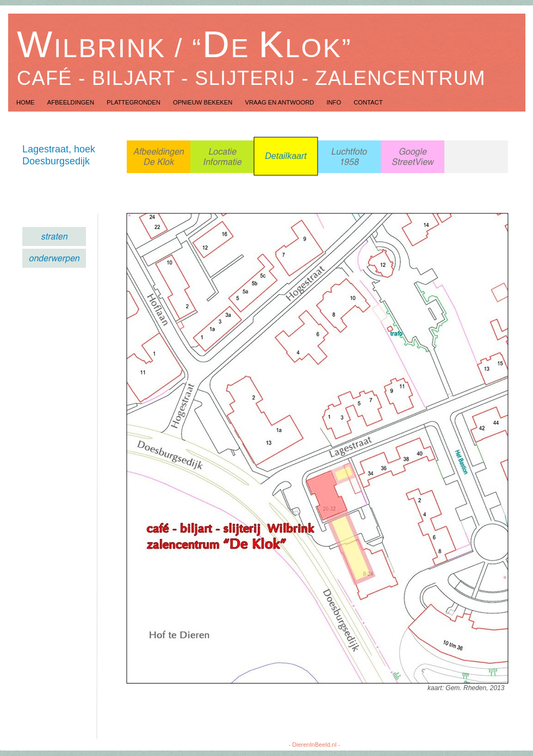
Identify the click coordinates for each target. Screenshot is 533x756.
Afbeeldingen (72, 102)
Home (26, 102)
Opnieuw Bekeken (204, 102)
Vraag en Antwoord (280, 102)
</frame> (54, 719)
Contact (368, 102)
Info (334, 102)
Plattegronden (134, 102)
